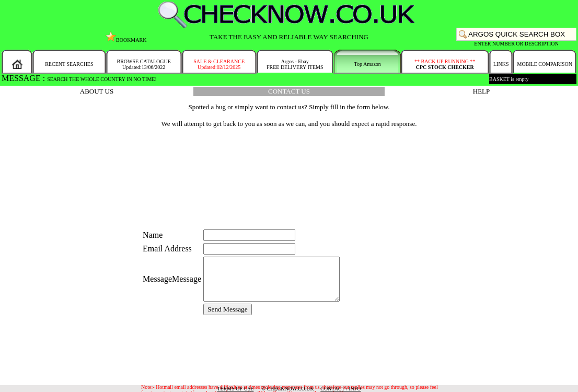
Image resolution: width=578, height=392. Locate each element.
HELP (482, 91)
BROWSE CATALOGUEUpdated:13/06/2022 (143, 64)
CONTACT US (289, 91)
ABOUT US (97, 91)
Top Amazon (368, 64)
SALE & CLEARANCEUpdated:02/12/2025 (219, 64)
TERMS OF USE (235, 389)
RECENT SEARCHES (69, 64)
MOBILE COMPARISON (544, 64)
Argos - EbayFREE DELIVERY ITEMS (295, 64)
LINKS (501, 64)
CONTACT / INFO (340, 389)
